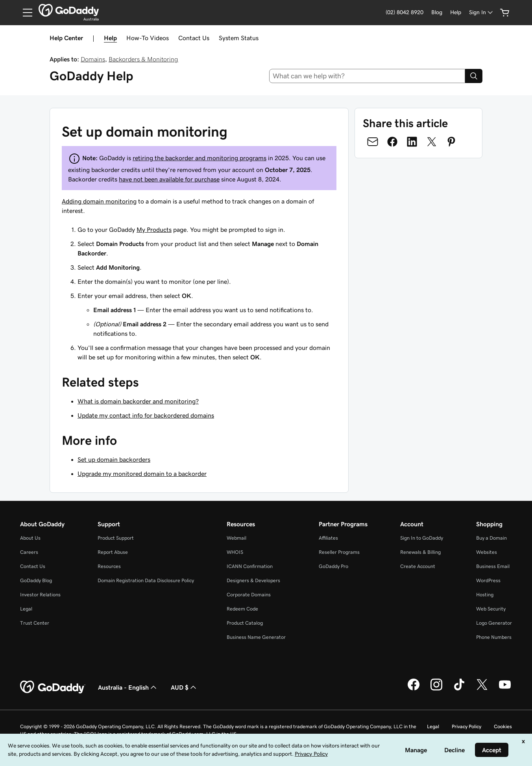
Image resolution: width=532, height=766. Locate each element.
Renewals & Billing (420, 552)
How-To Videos (148, 38)
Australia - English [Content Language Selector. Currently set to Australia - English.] (128, 687)
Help (110, 38)
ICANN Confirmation (250, 566)
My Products (154, 229)
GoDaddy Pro (333, 566)
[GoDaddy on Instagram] (436, 689)
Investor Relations (40, 595)
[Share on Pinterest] (451, 142)
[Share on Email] (373, 142)
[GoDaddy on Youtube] (505, 689)
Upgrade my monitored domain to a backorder (142, 474)
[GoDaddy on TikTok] (459, 689)
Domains (93, 59)
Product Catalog (245, 623)
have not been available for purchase (169, 179)
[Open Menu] (24, 13)
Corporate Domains (249, 595)
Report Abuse (113, 552)
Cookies (503, 726)
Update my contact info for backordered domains (146, 415)
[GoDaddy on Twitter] (482, 689)
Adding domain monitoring (99, 201)
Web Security (491, 609)
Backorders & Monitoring (143, 59)
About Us (30, 538)
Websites (487, 552)
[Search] (474, 76)
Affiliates (328, 538)
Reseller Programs (339, 552)
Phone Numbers (494, 637)
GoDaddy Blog (36, 580)
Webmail (236, 538)
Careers (29, 552)
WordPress (488, 580)
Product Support (116, 538)
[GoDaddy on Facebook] (414, 689)
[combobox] (367, 76)
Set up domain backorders (114, 459)
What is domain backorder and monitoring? (138, 401)
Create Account (418, 566)
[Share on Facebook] (392, 142)
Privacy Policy (466, 726)
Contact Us (194, 38)
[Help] (456, 12)
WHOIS (235, 552)
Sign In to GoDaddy (422, 538)
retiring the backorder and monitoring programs (199, 158)
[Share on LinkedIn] (412, 142)
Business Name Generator (256, 637)
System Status (239, 38)
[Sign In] (482, 12)
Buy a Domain (491, 538)
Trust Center (35, 623)
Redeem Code (242, 609)
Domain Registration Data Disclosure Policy (146, 580)
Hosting (485, 595)
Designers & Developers (253, 580)
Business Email (493, 566)
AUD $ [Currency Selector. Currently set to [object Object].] (184, 687)
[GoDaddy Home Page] (53, 687)
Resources (109, 566)
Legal (26, 609)
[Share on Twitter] (432, 142)
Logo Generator (494, 623)
